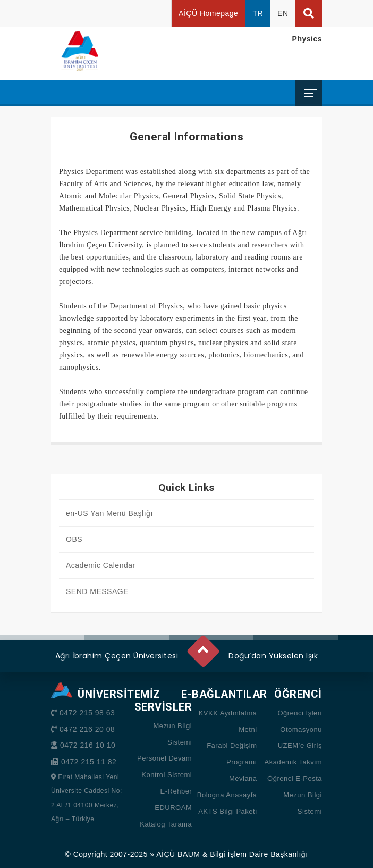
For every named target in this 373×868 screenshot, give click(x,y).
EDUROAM (173, 808)
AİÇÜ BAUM (178, 854)
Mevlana (243, 778)
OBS (74, 539)
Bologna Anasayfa (227, 795)
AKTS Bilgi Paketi (227, 811)
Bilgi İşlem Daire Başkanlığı (259, 854)
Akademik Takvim (293, 762)
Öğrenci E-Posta (295, 778)
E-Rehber (176, 791)
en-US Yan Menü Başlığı (109, 513)
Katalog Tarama (166, 824)
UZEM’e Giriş (300, 745)
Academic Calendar (101, 565)
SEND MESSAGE (97, 591)
